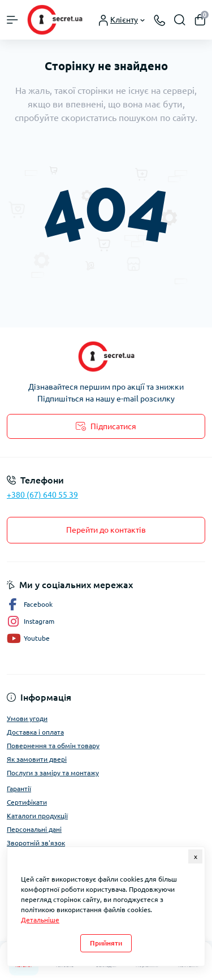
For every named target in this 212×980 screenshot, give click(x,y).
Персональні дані (34, 829)
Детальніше (40, 920)
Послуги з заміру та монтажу (53, 773)
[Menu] (12, 20)
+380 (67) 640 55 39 (42, 495)
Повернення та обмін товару (53, 746)
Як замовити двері (37, 759)
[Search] (180, 20)
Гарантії (19, 789)
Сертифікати (27, 802)
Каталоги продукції (37, 816)
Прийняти (106, 943)
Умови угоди (27, 718)
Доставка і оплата (35, 732)
